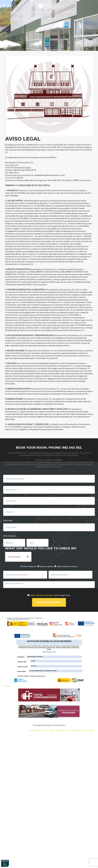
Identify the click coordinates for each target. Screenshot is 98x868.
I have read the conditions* (42, 595)
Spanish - (7, 23)
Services (54, 12)
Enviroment (69, 12)
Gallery (53, 18)
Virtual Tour (39, 12)
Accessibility (76, 730)
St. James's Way (18, 18)
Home (13, 12)
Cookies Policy (63, 730)
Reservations (37, 18)
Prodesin (90, 730)
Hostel (24, 12)
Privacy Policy (48, 730)
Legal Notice (35, 730)
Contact (65, 18)
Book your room (49, 602)
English (15, 23)
